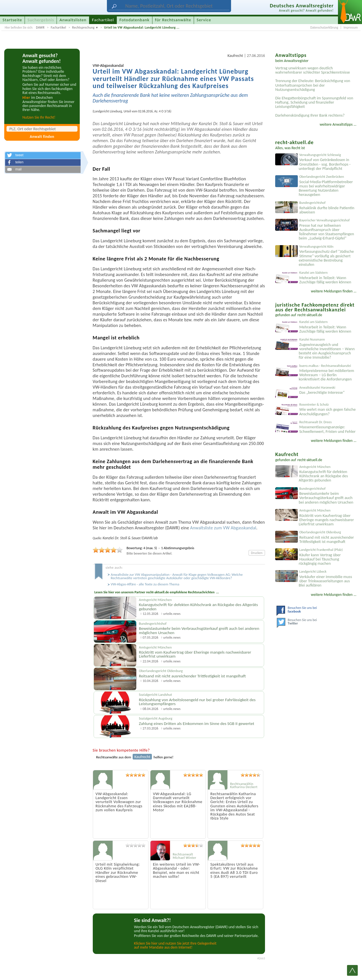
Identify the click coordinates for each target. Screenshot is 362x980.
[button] (43, 155)
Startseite (12, 20)
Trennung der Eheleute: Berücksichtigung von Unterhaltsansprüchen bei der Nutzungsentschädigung (313, 85)
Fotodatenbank (134, 20)
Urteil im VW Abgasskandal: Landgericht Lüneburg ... (142, 27)
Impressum (351, 27)
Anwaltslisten (73, 20)
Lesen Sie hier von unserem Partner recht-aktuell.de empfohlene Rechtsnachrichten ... (157, 592)
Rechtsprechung (83, 27)
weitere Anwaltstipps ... (338, 124)
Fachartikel (58, 27)
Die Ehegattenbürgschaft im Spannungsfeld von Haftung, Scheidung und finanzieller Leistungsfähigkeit (314, 102)
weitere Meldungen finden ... (334, 291)
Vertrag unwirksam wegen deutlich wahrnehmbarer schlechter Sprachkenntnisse (313, 70)
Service (204, 20)
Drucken (257, 553)
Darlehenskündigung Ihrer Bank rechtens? (310, 115)
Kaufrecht (235, 56)
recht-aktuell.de (310, 315)
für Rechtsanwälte (173, 20)
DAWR (40, 27)
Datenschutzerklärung (324, 27)
